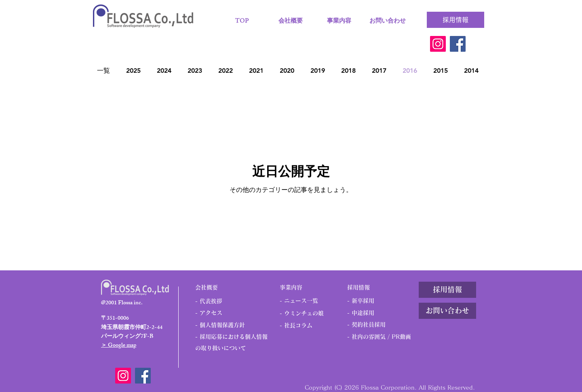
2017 (379, 71)
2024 (164, 71)
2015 (441, 71)
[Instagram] (438, 44)
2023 (195, 71)
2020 (287, 71)
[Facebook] (458, 44)
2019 (318, 71)
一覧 (103, 71)
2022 (226, 71)
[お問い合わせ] (447, 311)
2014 (471, 71)
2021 (256, 71)
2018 (348, 71)
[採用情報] (455, 20)
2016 (410, 71)
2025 (133, 71)
